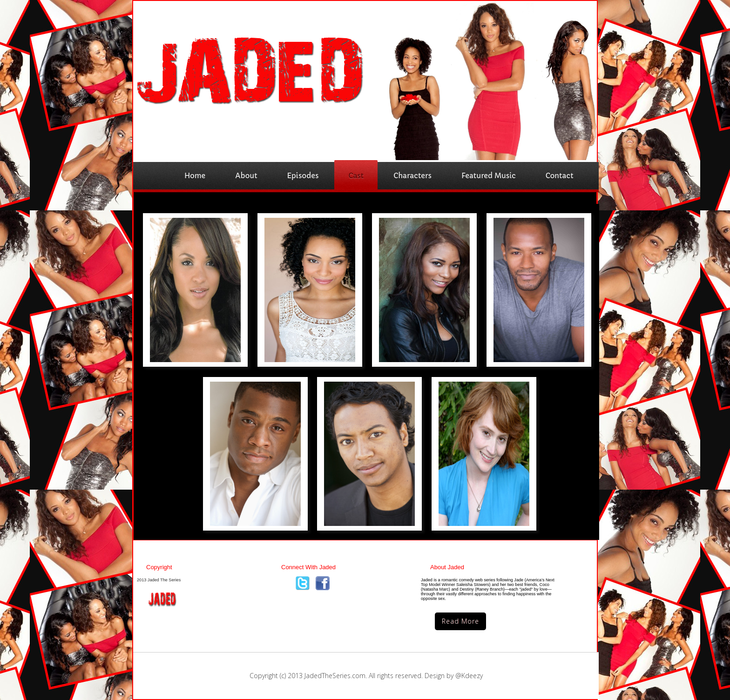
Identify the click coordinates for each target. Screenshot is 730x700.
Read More (460, 621)
